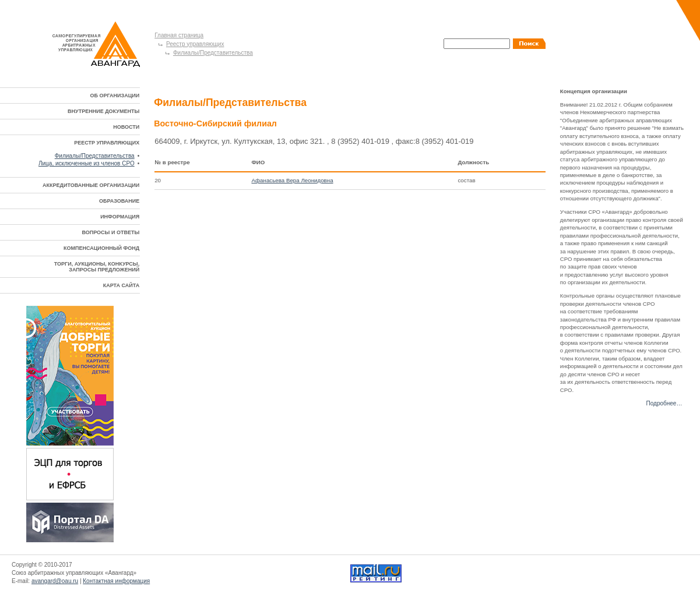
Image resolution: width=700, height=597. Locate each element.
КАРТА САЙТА (121, 285)
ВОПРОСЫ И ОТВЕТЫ (110, 232)
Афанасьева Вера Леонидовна (292, 180)
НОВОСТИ (126, 127)
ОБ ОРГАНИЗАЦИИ (115, 96)
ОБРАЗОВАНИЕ (119, 201)
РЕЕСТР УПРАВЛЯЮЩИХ (107, 143)
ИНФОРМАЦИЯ (120, 217)
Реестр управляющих (195, 44)
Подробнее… (664, 403)
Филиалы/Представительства (213, 53)
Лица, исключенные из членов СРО (87, 163)
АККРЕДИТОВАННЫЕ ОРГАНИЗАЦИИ (91, 185)
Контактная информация (116, 581)
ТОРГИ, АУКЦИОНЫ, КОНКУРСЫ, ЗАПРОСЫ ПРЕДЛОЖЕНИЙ (97, 267)
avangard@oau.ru (55, 581)
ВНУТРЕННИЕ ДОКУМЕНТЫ (103, 111)
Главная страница (179, 35)
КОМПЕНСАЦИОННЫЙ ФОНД (101, 248)
